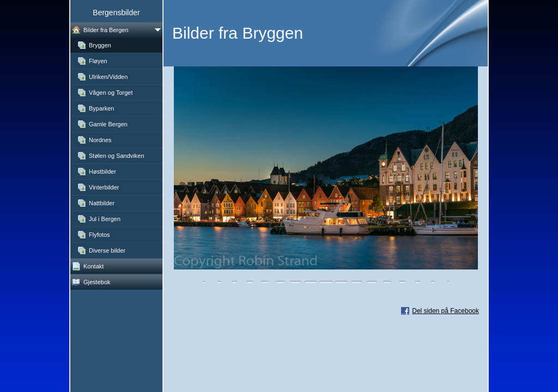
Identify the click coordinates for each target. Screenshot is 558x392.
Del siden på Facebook (445, 311)
